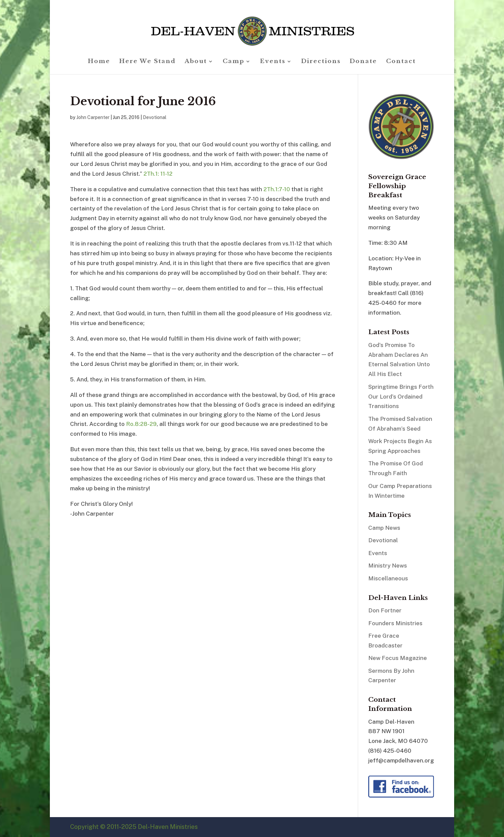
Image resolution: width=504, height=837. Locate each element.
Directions (321, 62)
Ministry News (388, 566)
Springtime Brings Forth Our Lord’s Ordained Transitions (401, 397)
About (196, 62)
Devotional (155, 117)
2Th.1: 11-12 (158, 174)
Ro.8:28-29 (141, 424)
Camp (233, 62)
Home (99, 62)
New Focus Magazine (398, 658)
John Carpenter (93, 117)
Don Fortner (385, 610)
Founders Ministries (395, 623)
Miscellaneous (388, 578)
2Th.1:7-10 (277, 189)
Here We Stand (147, 62)
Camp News (384, 528)
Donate (363, 62)
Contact (401, 62)
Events (273, 62)
